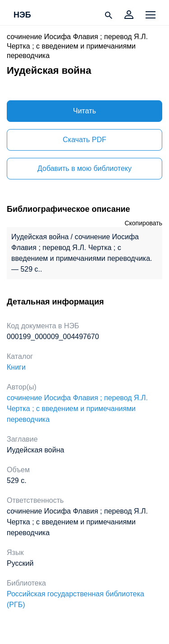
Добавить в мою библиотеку (84, 168)
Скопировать (143, 223)
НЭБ (22, 15)
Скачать (84, 140)
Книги (16, 367)
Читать (84, 111)
